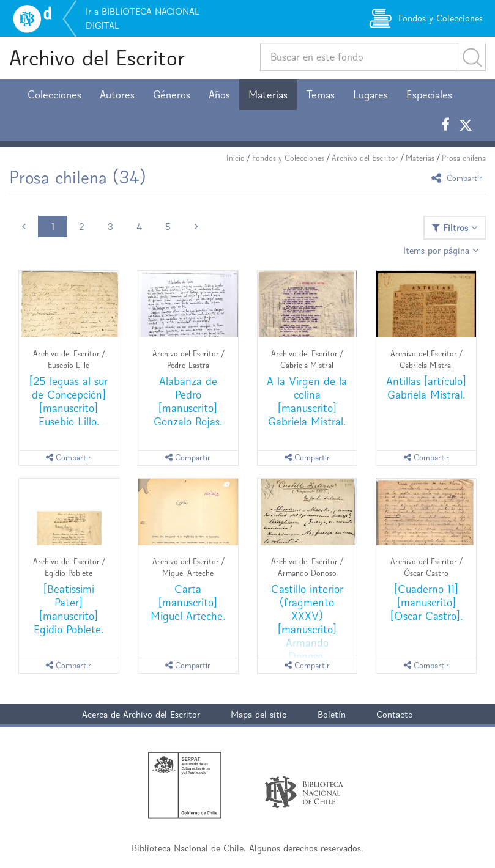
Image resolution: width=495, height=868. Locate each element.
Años (219, 95)
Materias (268, 95)
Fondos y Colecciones (288, 158)
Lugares (370, 95)
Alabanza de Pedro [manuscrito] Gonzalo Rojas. (188, 401)
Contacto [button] (395, 714)
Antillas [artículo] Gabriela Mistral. (426, 388)
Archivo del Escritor (97, 58)
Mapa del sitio (259, 714)
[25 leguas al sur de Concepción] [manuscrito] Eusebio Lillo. (69, 401)
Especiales (429, 95)
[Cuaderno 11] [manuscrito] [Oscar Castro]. (426, 602)
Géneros (172, 95)
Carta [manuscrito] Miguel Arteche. (188, 602)
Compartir (459, 178)
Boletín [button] (332, 714)
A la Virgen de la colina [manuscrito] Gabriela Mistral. (307, 401)
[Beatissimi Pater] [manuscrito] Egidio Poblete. (69, 609)
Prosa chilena (464, 158)
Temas (320, 95)
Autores (117, 95)
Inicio (236, 158)
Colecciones (54, 95)
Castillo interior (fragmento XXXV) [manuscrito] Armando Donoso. (307, 623)
